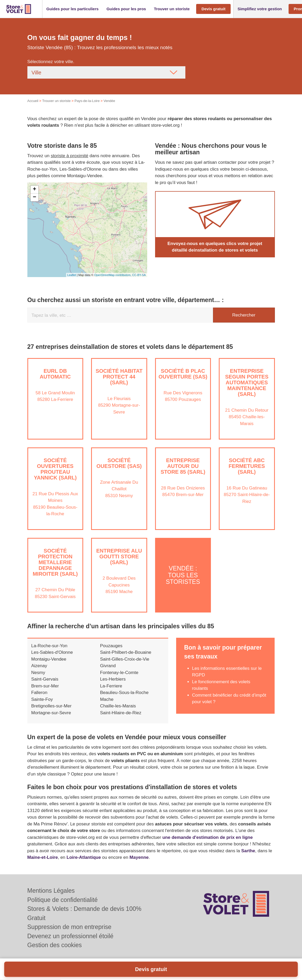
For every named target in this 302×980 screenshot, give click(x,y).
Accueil (33, 101)
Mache (107, 699)
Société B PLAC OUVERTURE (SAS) (183, 374)
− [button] (34, 197)
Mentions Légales (51, 891)
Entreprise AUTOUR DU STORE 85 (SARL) (183, 466)
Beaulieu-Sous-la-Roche (124, 693)
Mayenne (139, 857)
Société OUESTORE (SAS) (119, 463)
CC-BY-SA (139, 275)
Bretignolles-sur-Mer (51, 706)
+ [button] (34, 190)
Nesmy (38, 673)
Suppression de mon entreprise (70, 927)
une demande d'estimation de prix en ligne (208, 837)
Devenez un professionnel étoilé (70, 936)
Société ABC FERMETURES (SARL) (247, 466)
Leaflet (72, 275)
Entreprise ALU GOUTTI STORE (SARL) (119, 557)
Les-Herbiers (113, 679)
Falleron (39, 693)
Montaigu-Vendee (49, 659)
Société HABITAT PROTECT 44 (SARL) (119, 377)
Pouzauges (111, 646)
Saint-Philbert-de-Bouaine (126, 652)
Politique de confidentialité (63, 900)
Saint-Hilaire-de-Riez (121, 713)
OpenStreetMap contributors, (113, 275)
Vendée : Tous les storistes (183, 575)
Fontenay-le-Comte (119, 673)
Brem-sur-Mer (45, 686)
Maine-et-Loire (43, 857)
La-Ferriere (111, 686)
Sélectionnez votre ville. (51, 62)
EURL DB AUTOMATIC (55, 374)
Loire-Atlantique (84, 857)
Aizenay (39, 666)
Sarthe (248, 851)
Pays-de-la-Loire (87, 101)
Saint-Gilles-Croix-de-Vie (125, 659)
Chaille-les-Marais (118, 706)
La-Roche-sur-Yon (49, 646)
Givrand (108, 666)
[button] (72, 9)
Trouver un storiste (56, 101)
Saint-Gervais (45, 679)
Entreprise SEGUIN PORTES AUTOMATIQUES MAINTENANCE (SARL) (247, 382)
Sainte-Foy (42, 699)
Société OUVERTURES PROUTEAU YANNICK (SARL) (55, 469)
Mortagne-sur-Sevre (51, 713)
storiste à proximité (70, 156)
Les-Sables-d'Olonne (52, 652)
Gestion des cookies (55, 945)
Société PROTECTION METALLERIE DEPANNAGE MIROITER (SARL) (55, 562)
